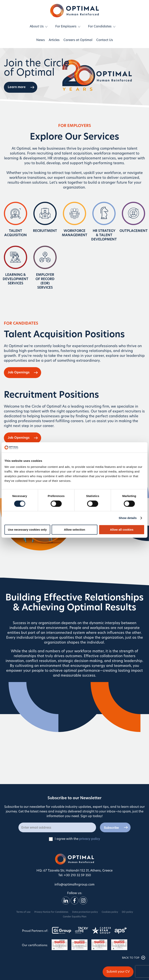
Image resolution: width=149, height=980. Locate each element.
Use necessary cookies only (27, 530)
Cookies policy (110, 912)
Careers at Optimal (78, 40)
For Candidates (100, 27)
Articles (54, 40)
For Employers (66, 27)
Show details (128, 518)
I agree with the (74, 839)
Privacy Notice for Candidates (51, 912)
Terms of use (23, 912)
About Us (37, 27)
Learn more (17, 87)
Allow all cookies (122, 530)
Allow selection (74, 530)
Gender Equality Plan (75, 917)
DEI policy (127, 912)
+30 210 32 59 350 (77, 875)
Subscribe (111, 828)
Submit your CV (118, 972)
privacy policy (90, 839)
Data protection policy (85, 912)
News (41, 40)
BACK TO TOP (134, 958)
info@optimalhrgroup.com (74, 885)
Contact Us (105, 40)
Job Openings (19, 373)
